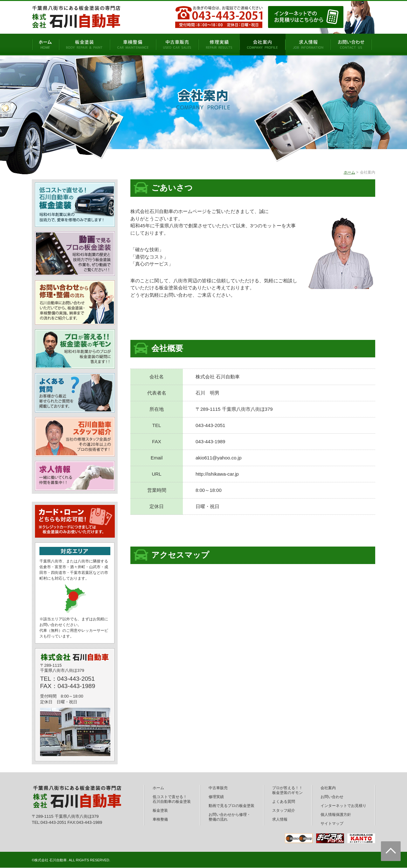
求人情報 (280, 819)
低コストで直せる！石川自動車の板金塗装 (172, 799)
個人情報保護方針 (336, 815)
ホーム (349, 172)
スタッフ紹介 (284, 810)
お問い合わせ (332, 797)
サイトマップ (332, 823)
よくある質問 (284, 802)
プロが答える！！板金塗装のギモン (287, 790)
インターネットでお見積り (343, 806)
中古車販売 (218, 788)
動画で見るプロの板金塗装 (231, 806)
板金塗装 (160, 810)
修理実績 (216, 797)
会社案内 (328, 788)
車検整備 (160, 819)
